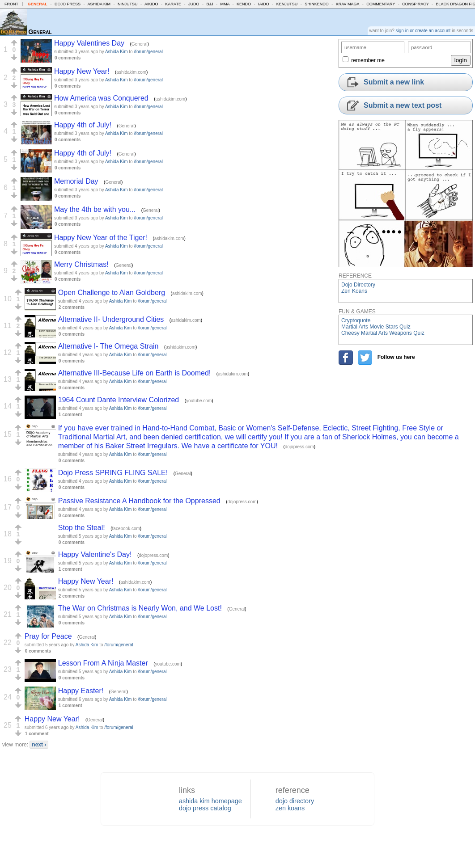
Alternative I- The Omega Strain (108, 346)
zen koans (290, 808)
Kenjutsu (287, 4)
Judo (194, 4)
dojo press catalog (205, 808)
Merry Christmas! (81, 264)
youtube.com (199, 401)
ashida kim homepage (210, 801)
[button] (14, 43)
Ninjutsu (128, 4)
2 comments (72, 307)
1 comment (70, 415)
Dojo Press (68, 4)
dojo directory (295, 801)
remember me (368, 60)
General (38, 4)
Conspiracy (415, 4)
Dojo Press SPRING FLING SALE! (113, 473)
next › (39, 745)
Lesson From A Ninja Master (103, 663)
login (461, 60)
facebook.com (126, 529)
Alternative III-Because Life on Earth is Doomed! (135, 373)
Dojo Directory (358, 285)
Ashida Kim (99, 4)
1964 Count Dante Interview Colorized (119, 400)
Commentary (381, 4)
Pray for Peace (48, 636)
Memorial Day (76, 181)
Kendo (244, 4)
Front (11, 4)
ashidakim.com (131, 72)
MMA (225, 4)
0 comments (68, 58)
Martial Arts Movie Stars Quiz (376, 327)
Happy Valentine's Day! (95, 554)
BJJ (210, 4)
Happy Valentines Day (89, 43)
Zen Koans (354, 291)
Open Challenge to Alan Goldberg (112, 293)
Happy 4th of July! (83, 125)
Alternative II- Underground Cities (111, 319)
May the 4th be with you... (95, 209)
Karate (173, 4)
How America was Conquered (101, 98)
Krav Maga (348, 4)
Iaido (264, 4)
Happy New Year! (82, 71)
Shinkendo (317, 4)
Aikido (151, 4)
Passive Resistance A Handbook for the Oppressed (139, 501)
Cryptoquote (356, 320)
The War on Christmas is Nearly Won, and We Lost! (140, 608)
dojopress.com (299, 447)
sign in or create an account (423, 31)
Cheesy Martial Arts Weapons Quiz (383, 333)
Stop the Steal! (82, 528)
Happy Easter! (81, 691)
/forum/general (148, 52)
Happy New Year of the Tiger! (101, 238)
